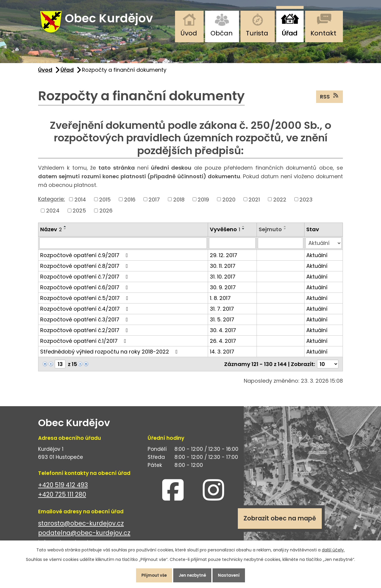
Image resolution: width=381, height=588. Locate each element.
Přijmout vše (150, 574)
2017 (154, 203)
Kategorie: (51, 202)
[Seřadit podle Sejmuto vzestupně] (285, 230)
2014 (80, 203)
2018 (179, 203)
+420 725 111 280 (62, 498)
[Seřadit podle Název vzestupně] (65, 230)
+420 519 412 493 (63, 488)
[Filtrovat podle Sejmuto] (281, 246)
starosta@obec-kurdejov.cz (81, 527)
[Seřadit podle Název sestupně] (65, 232)
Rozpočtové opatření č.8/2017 (85, 269)
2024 (53, 214)
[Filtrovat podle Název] (123, 246)
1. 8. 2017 (220, 301)
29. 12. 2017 (224, 258)
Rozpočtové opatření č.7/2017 (85, 280)
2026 (106, 214)
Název (51, 233)
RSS (330, 100)
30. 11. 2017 (223, 269)
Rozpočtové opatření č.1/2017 (84, 344)
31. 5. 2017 (222, 323)
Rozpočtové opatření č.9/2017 (85, 258)
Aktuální (317, 258)
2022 (280, 203)
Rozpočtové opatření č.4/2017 (85, 312)
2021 (254, 203)
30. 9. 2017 (223, 291)
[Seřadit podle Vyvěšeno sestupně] (243, 232)
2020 (229, 203)
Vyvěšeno (225, 233)
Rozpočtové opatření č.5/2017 (85, 301)
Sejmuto (270, 233)
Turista (257, 33)
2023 (306, 203)
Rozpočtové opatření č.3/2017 (85, 323)
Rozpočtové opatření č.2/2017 (85, 333)
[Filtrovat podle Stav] (324, 246)
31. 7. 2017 (222, 312)
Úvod (189, 33)
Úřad (289, 33)
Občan (222, 33)
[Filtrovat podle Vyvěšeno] (232, 246)
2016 (130, 203)
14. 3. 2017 (222, 355)
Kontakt (323, 33)
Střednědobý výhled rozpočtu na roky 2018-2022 (110, 355)
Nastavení (234, 574)
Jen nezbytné (193, 574)
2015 (105, 203)
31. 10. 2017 (223, 280)
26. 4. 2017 (223, 344)
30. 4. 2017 (223, 333)
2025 (79, 214)
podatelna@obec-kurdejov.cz (84, 536)
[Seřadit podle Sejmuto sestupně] (285, 232)
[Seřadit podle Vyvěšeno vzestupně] (243, 230)
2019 (203, 203)
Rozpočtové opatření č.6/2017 (85, 291)
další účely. (333, 548)
